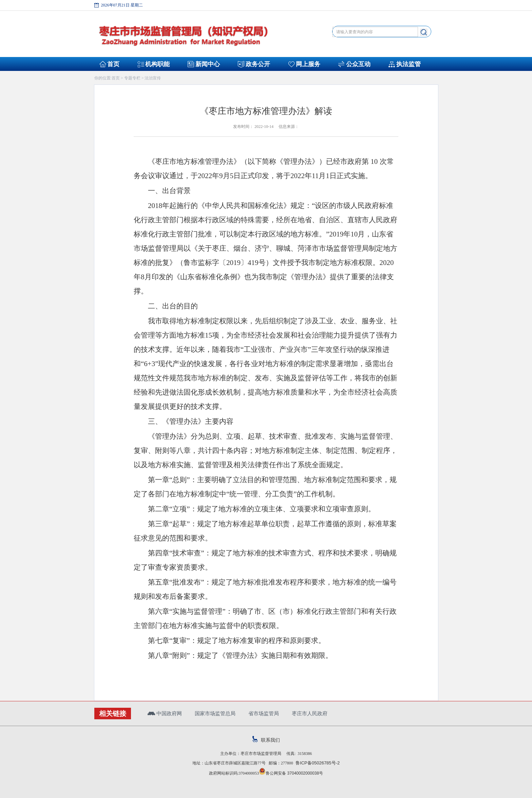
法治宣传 (153, 78)
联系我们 (266, 740)
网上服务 (308, 64)
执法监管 (408, 64)
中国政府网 (165, 713)
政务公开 (258, 64)
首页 (113, 64)
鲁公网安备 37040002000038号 (291, 773)
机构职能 (157, 64)
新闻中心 (208, 64)
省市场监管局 (264, 713)
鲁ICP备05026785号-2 (316, 763)
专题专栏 (132, 78)
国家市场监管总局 (215, 713)
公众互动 (358, 64)
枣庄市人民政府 (310, 713)
